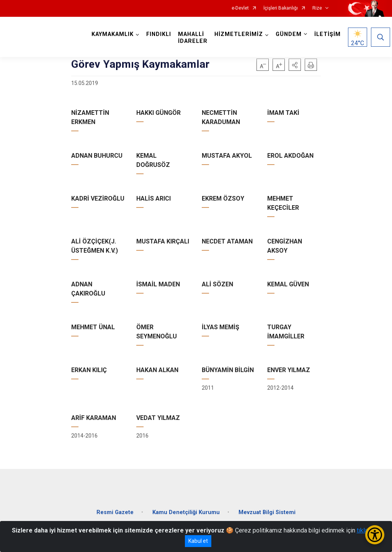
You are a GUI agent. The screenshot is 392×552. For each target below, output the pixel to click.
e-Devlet (240, 8)
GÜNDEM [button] (289, 34)
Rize (317, 8)
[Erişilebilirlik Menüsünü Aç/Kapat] (375, 535)
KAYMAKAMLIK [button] (113, 34)
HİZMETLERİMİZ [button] (239, 34)
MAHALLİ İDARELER (193, 38)
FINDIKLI (159, 34)
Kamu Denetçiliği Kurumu (186, 512)
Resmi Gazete (115, 512)
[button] (295, 65)
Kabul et (198, 541)
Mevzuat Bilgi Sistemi (267, 512)
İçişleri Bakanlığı (281, 8)
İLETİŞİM (327, 34)
